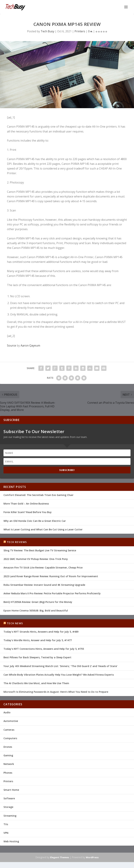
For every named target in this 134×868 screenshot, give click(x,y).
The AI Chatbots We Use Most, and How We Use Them (36, 683)
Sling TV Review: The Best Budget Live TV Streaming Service (40, 550)
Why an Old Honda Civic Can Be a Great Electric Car (35, 521)
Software (9, 798)
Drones (8, 747)
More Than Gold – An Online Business (26, 504)
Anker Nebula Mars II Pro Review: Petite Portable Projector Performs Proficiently (52, 593)
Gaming (8, 755)
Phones (8, 773)
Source (12, 345)
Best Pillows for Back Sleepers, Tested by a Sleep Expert (37, 657)
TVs (6, 824)
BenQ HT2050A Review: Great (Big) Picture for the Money (38, 602)
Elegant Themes (59, 857)
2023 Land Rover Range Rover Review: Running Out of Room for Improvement (51, 576)
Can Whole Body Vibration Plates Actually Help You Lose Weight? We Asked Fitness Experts (59, 675)
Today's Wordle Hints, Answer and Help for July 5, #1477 (38, 640)
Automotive (11, 721)
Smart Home (11, 790)
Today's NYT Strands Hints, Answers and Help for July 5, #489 (41, 632)
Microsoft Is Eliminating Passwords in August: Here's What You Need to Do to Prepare (56, 692)
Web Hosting (11, 841)
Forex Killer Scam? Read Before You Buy (28, 512)
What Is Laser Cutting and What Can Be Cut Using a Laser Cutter (43, 529)
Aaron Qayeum (30, 345)
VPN (6, 833)
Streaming (10, 816)
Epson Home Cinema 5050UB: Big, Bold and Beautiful (36, 611)
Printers (80, 31)
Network (9, 764)
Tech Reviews (17, 542)
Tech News (15, 623)
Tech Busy (47, 31)
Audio (7, 712)
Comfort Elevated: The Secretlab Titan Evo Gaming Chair (38, 495)
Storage (8, 807)
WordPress (92, 857)
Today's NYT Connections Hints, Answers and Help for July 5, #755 (44, 649)
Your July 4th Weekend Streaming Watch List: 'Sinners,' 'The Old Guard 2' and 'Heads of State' (60, 666)
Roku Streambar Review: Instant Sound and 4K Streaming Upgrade (44, 585)
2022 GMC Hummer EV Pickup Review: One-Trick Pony (36, 559)
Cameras (9, 730)
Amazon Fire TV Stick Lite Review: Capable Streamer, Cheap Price (43, 568)
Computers (10, 738)
